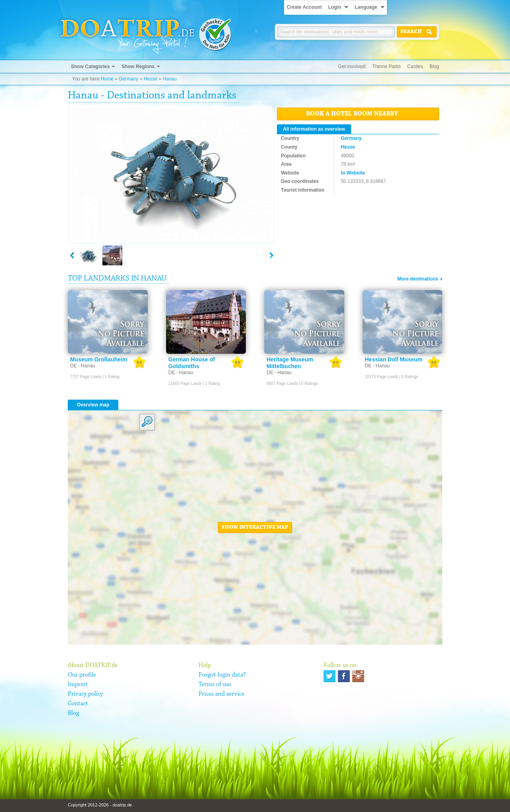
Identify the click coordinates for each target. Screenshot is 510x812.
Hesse (151, 79)
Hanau (170, 79)
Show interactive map (255, 528)
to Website (353, 173)
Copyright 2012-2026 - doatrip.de (100, 805)
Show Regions (138, 67)
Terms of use (215, 685)
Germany (128, 79)
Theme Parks (387, 67)
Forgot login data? (222, 675)
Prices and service (221, 694)
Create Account (304, 7)
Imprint (78, 685)
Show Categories (90, 67)
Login (335, 7)
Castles (415, 67)
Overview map (93, 405)
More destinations (418, 279)
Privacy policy (85, 694)
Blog (434, 67)
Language (366, 7)
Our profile (82, 675)
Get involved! (352, 67)
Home (107, 79)
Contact (78, 704)
